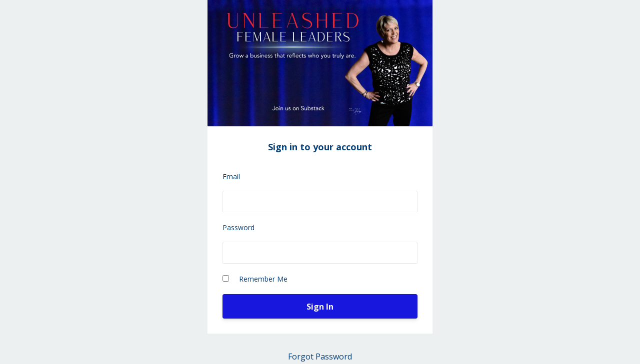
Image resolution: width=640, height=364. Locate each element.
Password (238, 227)
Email (231, 177)
